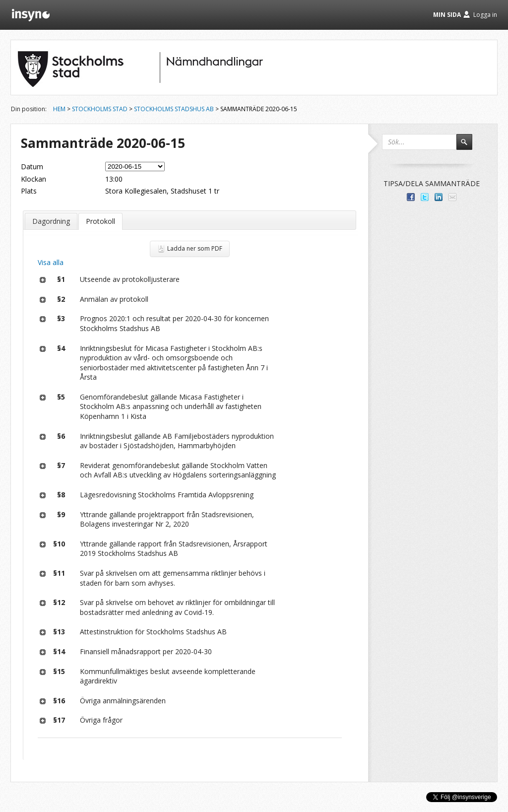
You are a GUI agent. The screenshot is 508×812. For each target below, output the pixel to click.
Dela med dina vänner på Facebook (411, 197)
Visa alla (51, 262)
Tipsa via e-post (452, 197)
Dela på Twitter (425, 197)
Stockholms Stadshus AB (174, 109)
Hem (59, 109)
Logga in (485, 15)
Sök (469, 146)
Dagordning (51, 221)
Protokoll (100, 221)
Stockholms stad (100, 109)
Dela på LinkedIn (439, 197)
